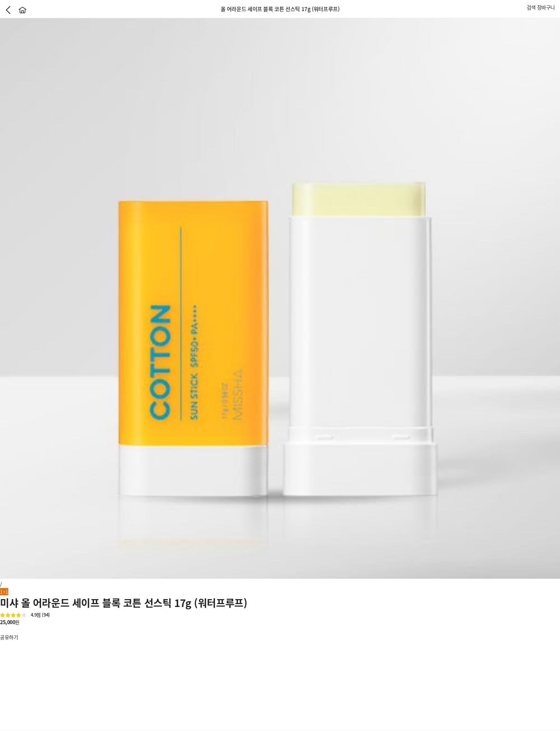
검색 (531, 7)
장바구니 (546, 7)
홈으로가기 (22, 10)
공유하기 (9, 637)
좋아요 (4, 629)
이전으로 (8, 10)
